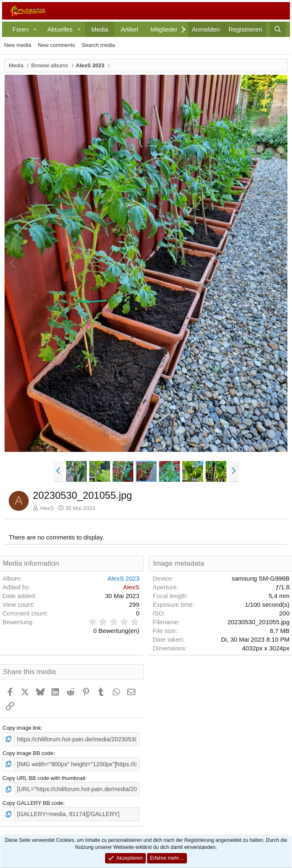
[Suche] (278, 29)
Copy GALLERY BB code (33, 801)
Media (100, 29)
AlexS (47, 508)
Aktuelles (60, 29)
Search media (98, 45)
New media (18, 45)
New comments (56, 45)
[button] (35, 29)
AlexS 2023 (124, 578)
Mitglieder (164, 29)
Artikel (130, 29)
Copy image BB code (28, 752)
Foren (21, 29)
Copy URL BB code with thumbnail (44, 776)
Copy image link (22, 728)
